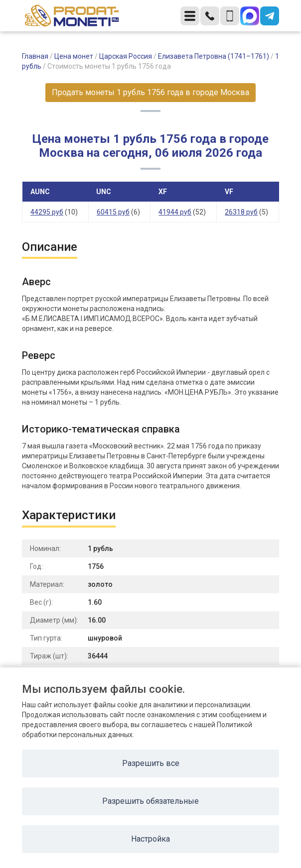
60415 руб (113, 212)
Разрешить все (151, 763)
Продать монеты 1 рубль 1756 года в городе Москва (150, 92)
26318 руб (241, 212)
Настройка (150, 839)
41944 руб (175, 212)
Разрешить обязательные (150, 801)
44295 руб (47, 212)
